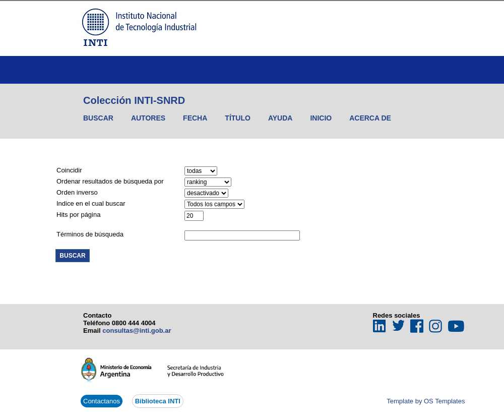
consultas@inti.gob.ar (137, 331)
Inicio (321, 118)
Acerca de (370, 118)
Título (238, 118)
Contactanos (102, 401)
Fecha (195, 118)
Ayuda (280, 118)
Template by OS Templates (426, 401)
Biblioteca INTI (158, 401)
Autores (148, 118)
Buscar (98, 118)
